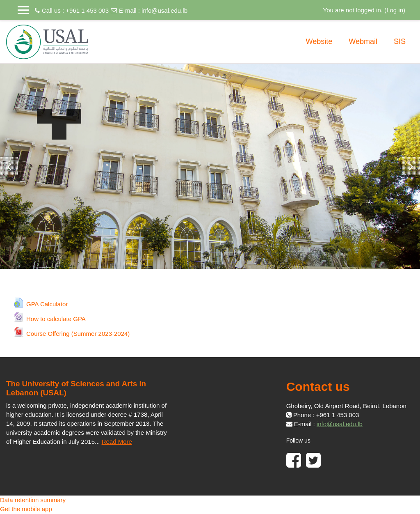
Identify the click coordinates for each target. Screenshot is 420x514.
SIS (400, 41)
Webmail (363, 41)
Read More (117, 442)
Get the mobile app (26, 509)
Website (319, 41)
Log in (395, 10)
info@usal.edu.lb (164, 10)
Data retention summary (33, 500)
